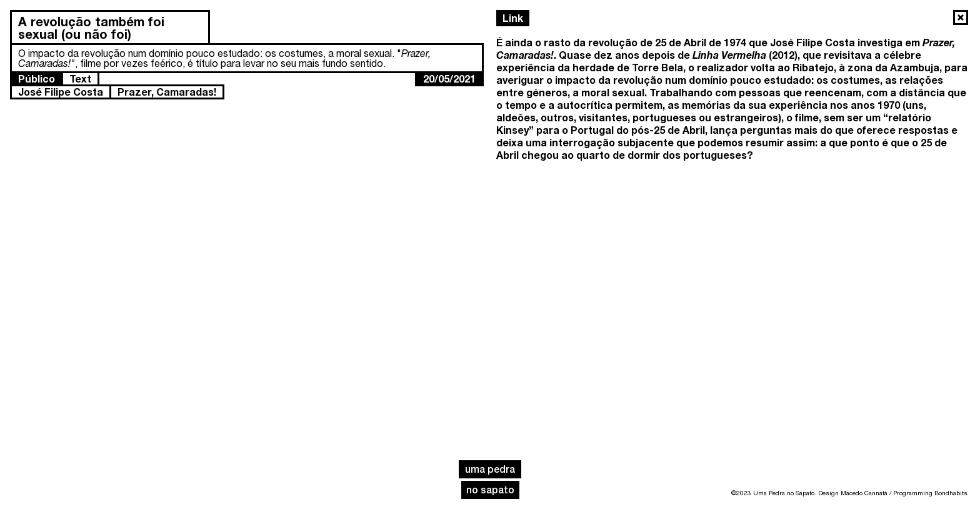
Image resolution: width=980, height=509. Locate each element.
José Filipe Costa (61, 92)
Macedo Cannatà (864, 493)
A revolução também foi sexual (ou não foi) (91, 28)
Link (513, 18)
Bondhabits (951, 493)
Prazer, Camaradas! (167, 92)
